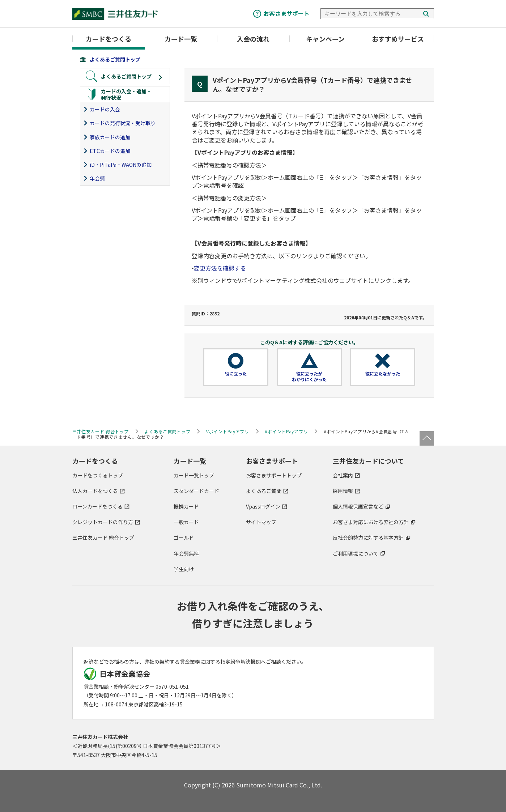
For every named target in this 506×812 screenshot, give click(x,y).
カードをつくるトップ (98, 475)
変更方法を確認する (220, 268)
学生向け (184, 569)
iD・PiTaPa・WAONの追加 (121, 165)
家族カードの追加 (110, 137)
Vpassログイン (263, 506)
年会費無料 (186, 553)
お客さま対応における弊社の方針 (371, 522)
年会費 (97, 178)
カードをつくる (109, 39)
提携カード (186, 506)
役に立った (236, 374)
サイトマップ (261, 522)
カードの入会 (105, 109)
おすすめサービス (398, 39)
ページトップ (427, 438)
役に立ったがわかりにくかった (309, 377)
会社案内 (343, 475)
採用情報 (343, 491)
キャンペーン (325, 39)
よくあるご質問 (264, 491)
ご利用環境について (356, 553)
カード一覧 (181, 39)
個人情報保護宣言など (358, 506)
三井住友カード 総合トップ (103, 537)
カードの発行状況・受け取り (123, 123)
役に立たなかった (383, 374)
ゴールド (184, 537)
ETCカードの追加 (110, 151)
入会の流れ (253, 39)
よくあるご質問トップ (115, 59)
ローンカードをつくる (97, 506)
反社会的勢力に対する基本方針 (368, 537)
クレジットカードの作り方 (103, 522)
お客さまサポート (286, 13)
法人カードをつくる (95, 491)
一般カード (186, 522)
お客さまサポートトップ (274, 475)
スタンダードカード (196, 491)
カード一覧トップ (194, 475)
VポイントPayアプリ (228, 431)
